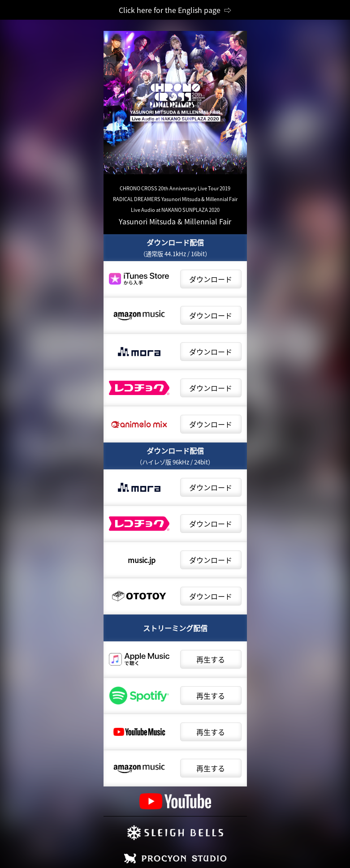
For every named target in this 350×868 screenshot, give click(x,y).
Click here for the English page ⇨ (175, 10)
